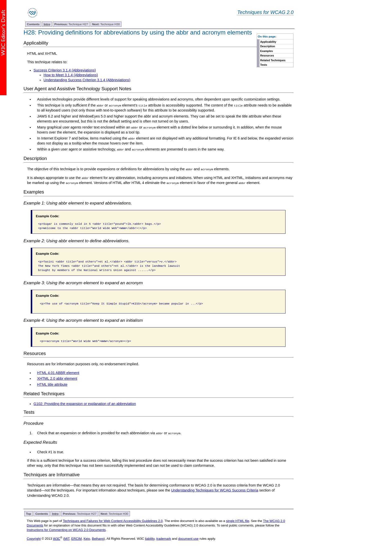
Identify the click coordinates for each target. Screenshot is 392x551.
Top (29, 513)
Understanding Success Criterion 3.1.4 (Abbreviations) (87, 80)
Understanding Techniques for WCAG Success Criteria (214, 490)
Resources (267, 55)
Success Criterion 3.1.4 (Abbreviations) (65, 70)
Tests (264, 65)
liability (150, 538)
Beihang (98, 538)
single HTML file (238, 520)
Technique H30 (106, 24)
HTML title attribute (52, 384)
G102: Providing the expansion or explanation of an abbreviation (85, 403)
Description (268, 46)
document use (188, 538)
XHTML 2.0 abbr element (57, 378)
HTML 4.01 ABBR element (58, 372)
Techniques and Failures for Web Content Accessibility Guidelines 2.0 (113, 520)
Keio (87, 538)
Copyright (34, 538)
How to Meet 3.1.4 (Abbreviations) (71, 75)
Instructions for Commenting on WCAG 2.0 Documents (66, 530)
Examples (266, 51)
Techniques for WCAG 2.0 (265, 12)
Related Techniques (273, 60)
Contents (33, 24)
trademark (164, 538)
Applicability (268, 42)
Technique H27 (71, 24)
